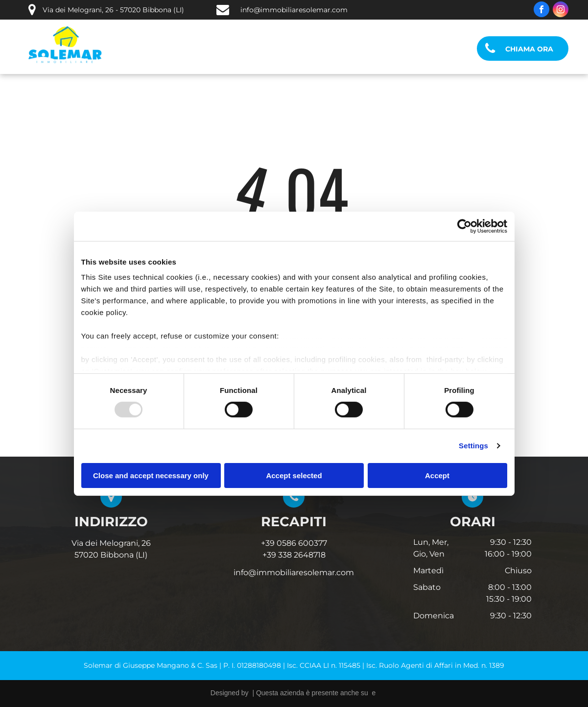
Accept (437, 475)
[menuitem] (161, 49)
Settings (473, 446)
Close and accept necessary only (151, 475)
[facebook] (541, 11)
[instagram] (561, 11)
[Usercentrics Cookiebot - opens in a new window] (464, 226)
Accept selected (294, 475)
